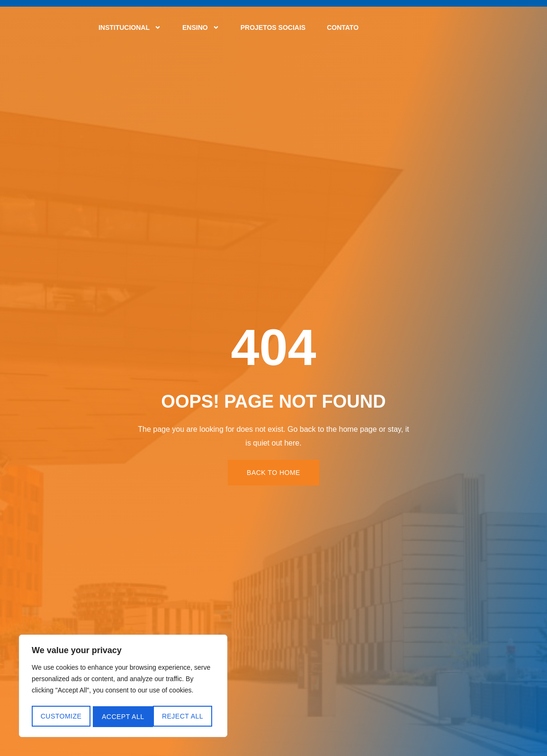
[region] (123, 687)
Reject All (122, 717)
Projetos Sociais (273, 27)
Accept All (185, 717)
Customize (61, 717)
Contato (343, 27)
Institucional (130, 27)
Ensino (201, 27)
